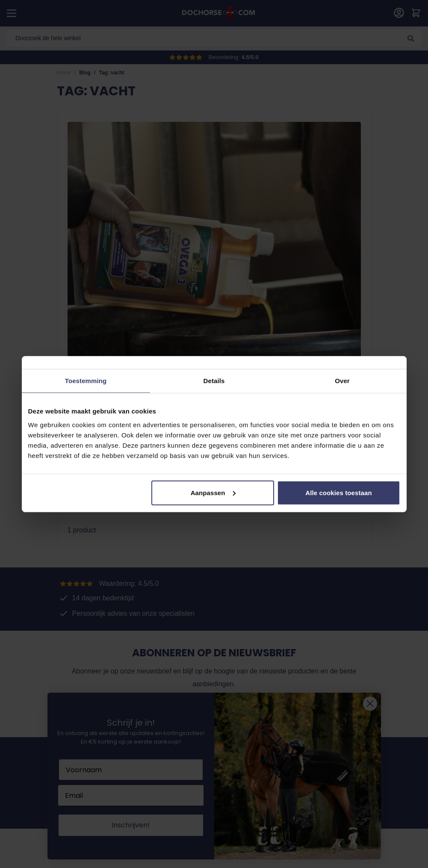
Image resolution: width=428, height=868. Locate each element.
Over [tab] (342, 381)
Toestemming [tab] (86, 381)
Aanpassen (213, 492)
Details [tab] (214, 381)
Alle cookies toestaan (339, 492)
